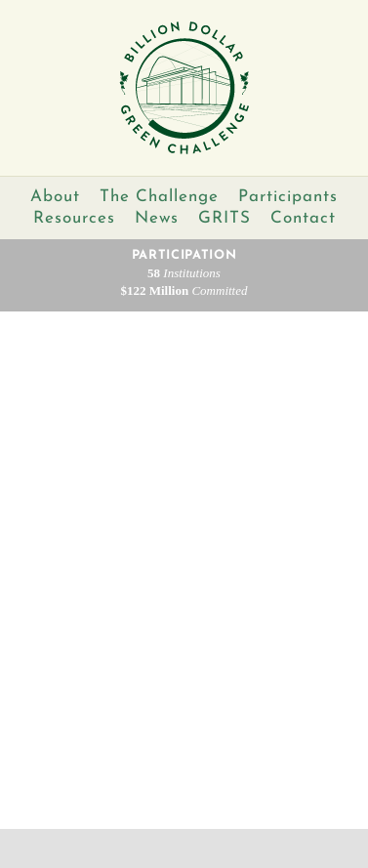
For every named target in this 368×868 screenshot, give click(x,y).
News (157, 218)
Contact (303, 218)
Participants (288, 197)
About (55, 197)
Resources (74, 218)
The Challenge (159, 197)
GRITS (225, 218)
